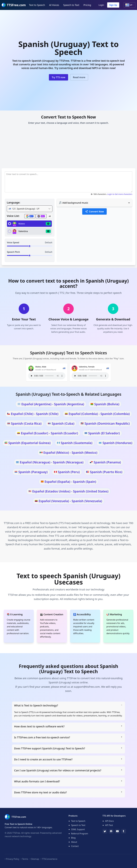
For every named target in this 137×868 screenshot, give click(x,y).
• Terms (24, 859)
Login (101, 5)
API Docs (109, 821)
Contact (75, 846)
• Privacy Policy (12, 859)
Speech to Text (71, 5)
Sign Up (113, 5)
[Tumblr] (124, 831)
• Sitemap (34, 859)
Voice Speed (13, 243)
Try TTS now (58, 77)
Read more (79, 77)
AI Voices (54, 5)
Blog (73, 838)
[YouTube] (117, 831)
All (50, 216)
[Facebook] (111, 831)
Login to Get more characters (120, 194)
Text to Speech (37, 5)
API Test (109, 825)
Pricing (87, 5)
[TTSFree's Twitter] (105, 831)
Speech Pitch (13, 252)
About (74, 842)
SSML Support (78, 829)
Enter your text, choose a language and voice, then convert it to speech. (69, 123)
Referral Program (80, 834)
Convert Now (94, 212)
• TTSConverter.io (49, 859)
